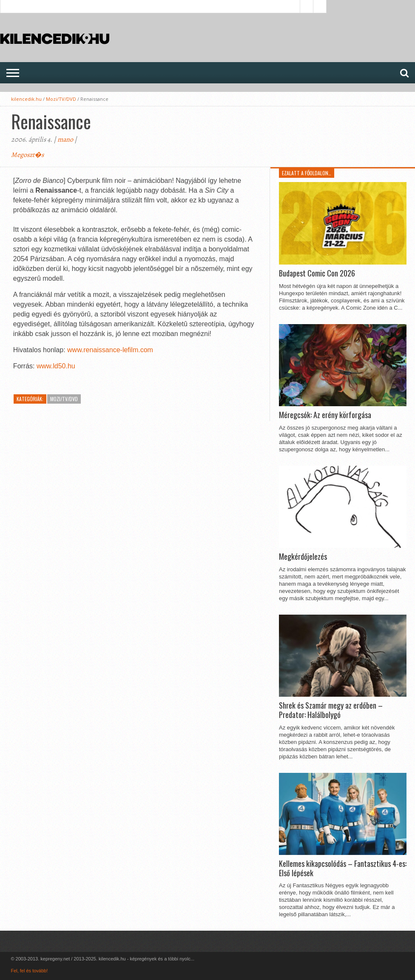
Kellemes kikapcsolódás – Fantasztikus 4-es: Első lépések (343, 868)
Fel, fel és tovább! (29, 971)
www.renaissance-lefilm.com (110, 350)
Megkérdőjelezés (303, 557)
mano (65, 140)
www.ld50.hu (56, 366)
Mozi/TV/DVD (61, 99)
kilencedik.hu (26, 99)
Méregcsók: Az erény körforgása (325, 415)
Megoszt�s (27, 155)
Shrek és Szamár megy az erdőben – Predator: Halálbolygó (331, 710)
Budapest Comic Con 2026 (317, 273)
